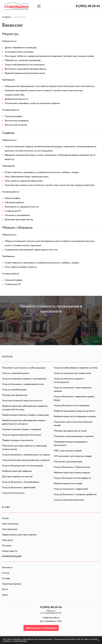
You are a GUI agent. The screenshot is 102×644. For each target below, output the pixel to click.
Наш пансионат (10, 524)
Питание (7, 546)
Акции (5, 519)
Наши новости (10, 551)
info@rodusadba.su (51, 618)
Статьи (6, 573)
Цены (5, 595)
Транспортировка (11, 584)
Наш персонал (10, 529)
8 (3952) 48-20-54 (87, 6)
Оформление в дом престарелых (19, 535)
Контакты (7, 568)
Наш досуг (8, 540)
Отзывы (6, 579)
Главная (7, 18)
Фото (5, 590)
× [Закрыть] (99, 640)
